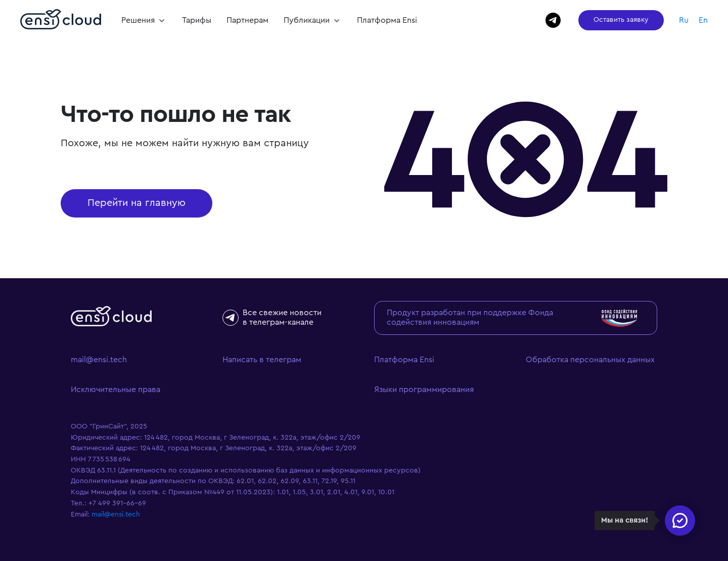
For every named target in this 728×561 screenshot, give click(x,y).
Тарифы (197, 20)
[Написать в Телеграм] (553, 20)
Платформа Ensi (387, 20)
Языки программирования (424, 390)
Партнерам (247, 20)
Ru (684, 20)
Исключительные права (116, 390)
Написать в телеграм (262, 360)
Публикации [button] (308, 20)
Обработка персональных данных (590, 360)
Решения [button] (139, 20)
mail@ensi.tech (99, 360)
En (703, 20)
